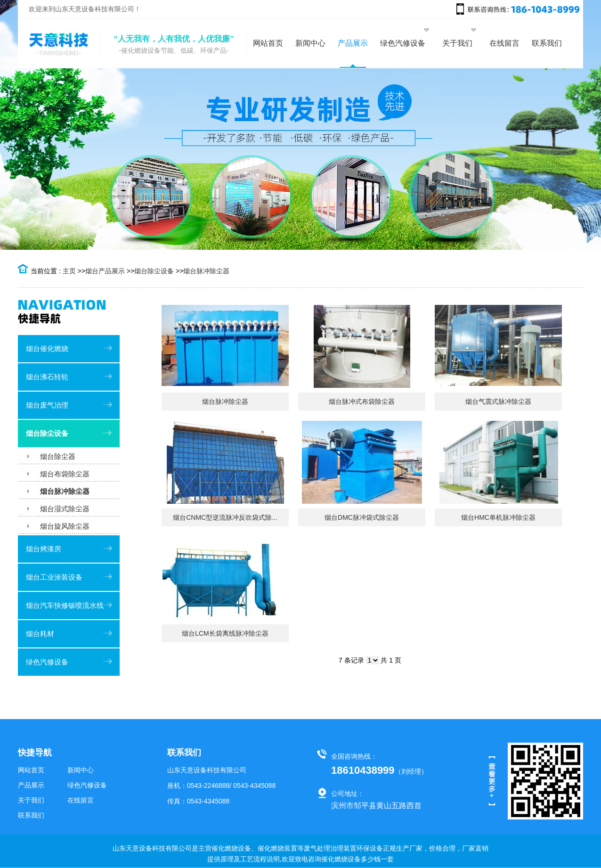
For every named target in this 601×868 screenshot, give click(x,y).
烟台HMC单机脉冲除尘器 (498, 517)
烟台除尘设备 (154, 271)
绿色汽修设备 (47, 662)
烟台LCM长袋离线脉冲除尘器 (225, 633)
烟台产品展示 (105, 271)
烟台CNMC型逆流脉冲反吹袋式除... (225, 517)
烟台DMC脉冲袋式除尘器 (362, 517)
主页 (69, 271)
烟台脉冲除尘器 (206, 271)
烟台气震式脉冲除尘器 (498, 401)
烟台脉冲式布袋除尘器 (362, 401)
